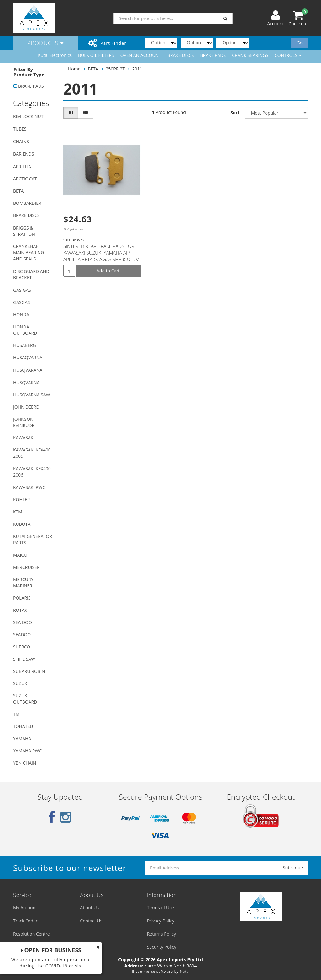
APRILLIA (22, 166)
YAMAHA (22, 738)
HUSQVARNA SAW (32, 395)
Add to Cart (108, 271)
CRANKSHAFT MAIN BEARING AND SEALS (29, 253)
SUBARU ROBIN (29, 671)
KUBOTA (22, 524)
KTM (18, 512)
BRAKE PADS (213, 55)
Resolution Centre (32, 934)
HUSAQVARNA (28, 357)
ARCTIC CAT (25, 179)
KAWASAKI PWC (29, 487)
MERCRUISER (26, 567)
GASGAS (21, 302)
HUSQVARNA (26, 382)
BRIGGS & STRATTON (24, 231)
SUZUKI (21, 683)
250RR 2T (115, 69)
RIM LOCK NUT (28, 116)
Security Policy (162, 947)
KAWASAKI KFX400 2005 (32, 453)
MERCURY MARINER (23, 583)
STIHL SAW (24, 659)
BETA (18, 191)
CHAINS (21, 141)
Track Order (25, 921)
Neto (184, 971)
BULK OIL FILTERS (96, 55)
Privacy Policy (161, 921)
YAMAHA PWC (27, 751)
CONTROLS (288, 55)
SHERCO (22, 647)
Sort (235, 113)
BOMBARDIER (27, 203)
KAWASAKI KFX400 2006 (32, 472)
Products (45, 43)
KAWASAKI (24, 438)
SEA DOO (23, 622)
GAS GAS (22, 290)
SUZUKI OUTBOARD (25, 699)
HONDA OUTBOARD (25, 330)
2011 (137, 69)
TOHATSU (23, 726)
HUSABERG (25, 345)
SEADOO (22, 634)
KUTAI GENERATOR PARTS (33, 539)
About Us (89, 908)
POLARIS (22, 598)
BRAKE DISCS (181, 55)
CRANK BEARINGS (250, 55)
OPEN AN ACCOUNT (141, 55)
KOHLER (22, 500)
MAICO (20, 555)
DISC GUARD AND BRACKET (31, 274)
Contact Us (91, 921)
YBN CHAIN (25, 763)
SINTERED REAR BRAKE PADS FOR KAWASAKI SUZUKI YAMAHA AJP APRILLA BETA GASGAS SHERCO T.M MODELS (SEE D (101, 256)
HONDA (21, 315)
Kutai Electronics (55, 55)
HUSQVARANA (28, 370)
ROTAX (20, 610)
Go (300, 43)
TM (16, 714)
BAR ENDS (24, 154)
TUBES (20, 129)
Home (74, 69)
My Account (25, 908)
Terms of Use (160, 908)
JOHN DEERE (26, 407)
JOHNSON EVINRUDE (24, 422)
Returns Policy (161, 934)
